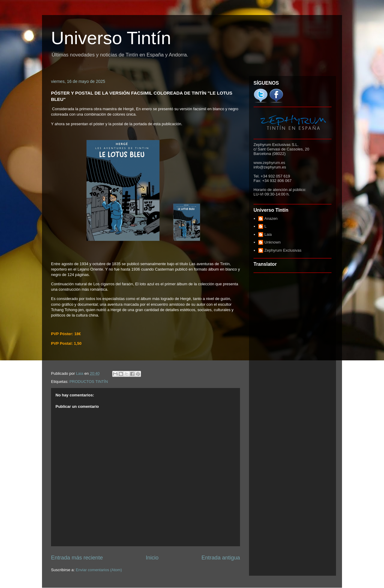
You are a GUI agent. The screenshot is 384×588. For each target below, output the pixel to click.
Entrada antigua (221, 558)
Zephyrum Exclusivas (283, 250)
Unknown (272, 242)
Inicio (152, 558)
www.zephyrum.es (269, 163)
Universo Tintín (111, 38)
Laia (268, 234)
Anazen (271, 218)
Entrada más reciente (77, 558)
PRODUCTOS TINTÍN (88, 382)
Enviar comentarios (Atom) (99, 570)
